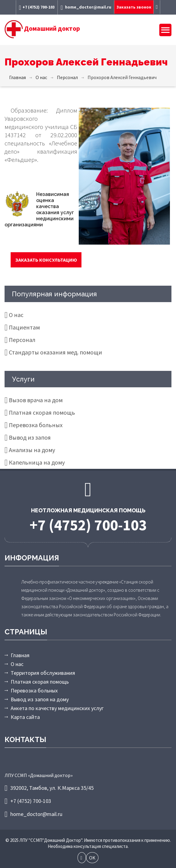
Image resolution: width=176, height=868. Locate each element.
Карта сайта (25, 717)
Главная (20, 655)
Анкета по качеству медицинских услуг (57, 708)
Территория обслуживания (43, 673)
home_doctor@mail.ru (86, 7)
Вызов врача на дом (36, 400)
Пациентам (24, 327)
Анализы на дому (32, 450)
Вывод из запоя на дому (40, 699)
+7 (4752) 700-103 (37, 7)
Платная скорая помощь (42, 412)
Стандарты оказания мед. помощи (55, 352)
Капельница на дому (37, 462)
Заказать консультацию (46, 260)
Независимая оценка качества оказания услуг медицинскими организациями (39, 209)
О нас (16, 315)
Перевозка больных (36, 425)
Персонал (22, 340)
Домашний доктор (42, 28)
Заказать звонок (134, 7)
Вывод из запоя (30, 437)
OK (92, 858)
